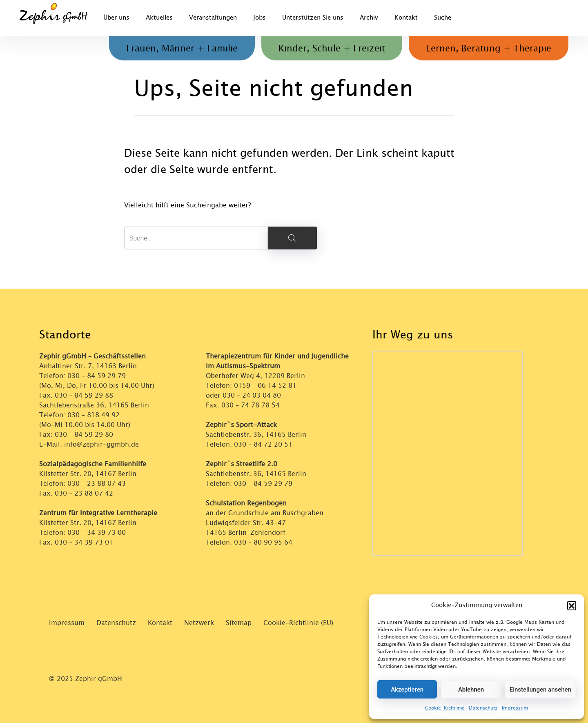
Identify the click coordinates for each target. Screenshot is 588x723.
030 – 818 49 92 (94, 415)
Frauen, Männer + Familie (182, 49)
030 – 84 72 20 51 (263, 444)
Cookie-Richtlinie (445, 708)
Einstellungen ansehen (540, 690)
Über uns (116, 18)
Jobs (259, 18)
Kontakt (406, 18)
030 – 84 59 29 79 (97, 376)
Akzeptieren (407, 690)
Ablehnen (471, 690)
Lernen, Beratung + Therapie (489, 49)
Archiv (369, 18)
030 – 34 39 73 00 (97, 533)
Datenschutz (483, 708)
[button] (572, 605)
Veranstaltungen (213, 18)
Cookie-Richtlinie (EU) (298, 623)
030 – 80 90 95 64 (263, 542)
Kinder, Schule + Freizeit (332, 49)
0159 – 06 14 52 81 (265, 386)
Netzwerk (199, 623)
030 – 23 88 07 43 (97, 484)
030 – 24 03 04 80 (253, 395)
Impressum (515, 708)
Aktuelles (159, 18)
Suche (443, 18)
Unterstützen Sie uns (313, 18)
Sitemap (239, 623)
